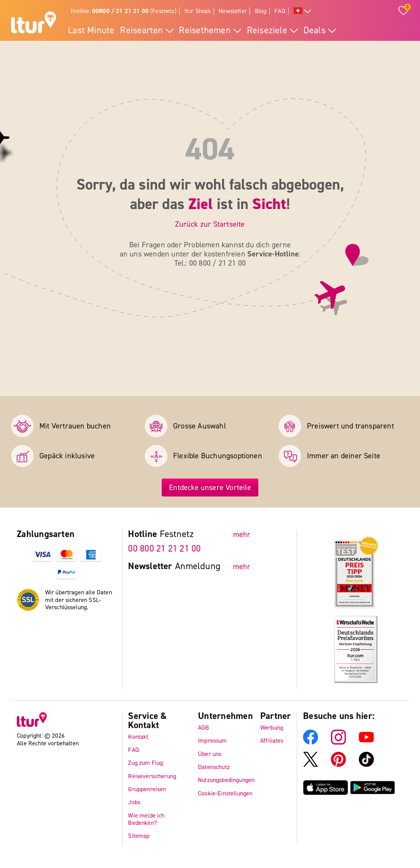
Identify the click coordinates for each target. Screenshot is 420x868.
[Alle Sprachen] (302, 11)
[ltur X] (311, 765)
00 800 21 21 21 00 (164, 549)
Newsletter (233, 11)
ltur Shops (198, 11)
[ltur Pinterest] (338, 765)
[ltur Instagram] (338, 742)
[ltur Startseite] (34, 23)
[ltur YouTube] (366, 742)
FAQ (280, 11)
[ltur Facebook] (311, 742)
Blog (261, 11)
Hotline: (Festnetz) (123, 11)
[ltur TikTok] (366, 765)
